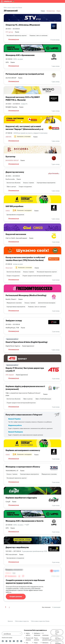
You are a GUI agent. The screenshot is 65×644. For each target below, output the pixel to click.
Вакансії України (14, 419)
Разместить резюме (29, 639)
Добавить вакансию (37, 634)
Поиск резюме (37, 639)
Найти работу (28, 634)
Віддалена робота (15, 425)
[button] (57, 632)
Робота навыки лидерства (22, 621)
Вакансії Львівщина (16, 432)
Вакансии (10, 621)
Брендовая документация (47, 639)
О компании (45, 634)
